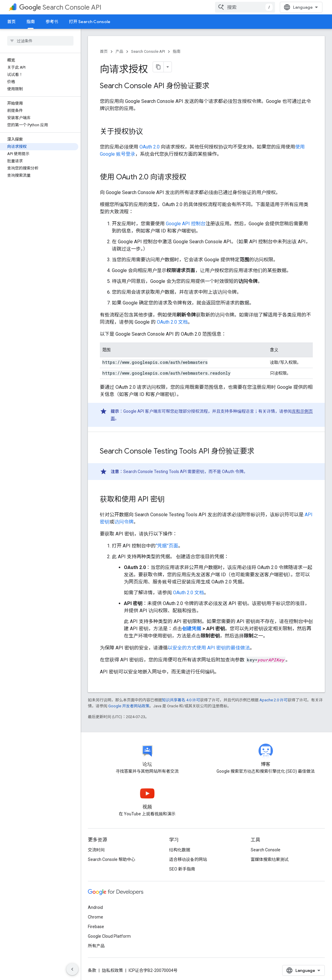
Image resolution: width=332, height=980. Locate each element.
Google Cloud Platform (109, 936)
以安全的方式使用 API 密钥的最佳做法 (209, 648)
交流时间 (96, 850)
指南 (177, 51)
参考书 (52, 22)
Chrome (96, 917)
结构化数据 (180, 850)
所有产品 (96, 946)
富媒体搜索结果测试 (270, 859)
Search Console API (60, 7)
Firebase (96, 927)
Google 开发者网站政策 (129, 706)
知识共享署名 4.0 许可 (181, 700)
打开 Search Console (90, 22)
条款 (92, 970)
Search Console (266, 850)
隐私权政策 (112, 970)
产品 (119, 51)
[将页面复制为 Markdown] (158, 67)
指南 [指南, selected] (31, 22)
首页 (11, 22)
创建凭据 (192, 629)
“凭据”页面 (167, 546)
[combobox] (245, 7)
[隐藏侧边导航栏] (72, 969)
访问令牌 (124, 522)
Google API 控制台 (186, 224)
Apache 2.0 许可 (274, 700)
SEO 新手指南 (182, 869)
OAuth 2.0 (150, 147)
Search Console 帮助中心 (112, 859)
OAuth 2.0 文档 (172, 322)
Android (95, 907)
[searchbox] (40, 41)
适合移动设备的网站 (188, 859)
